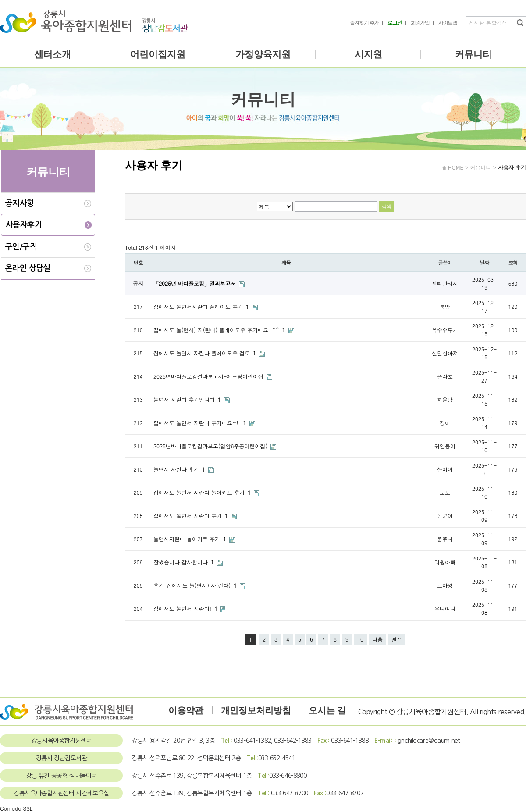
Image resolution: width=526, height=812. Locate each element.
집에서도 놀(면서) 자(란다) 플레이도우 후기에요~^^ (220, 330)
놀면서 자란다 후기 (180, 469)
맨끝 (397, 639)
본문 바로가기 (0, 0)
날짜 (485, 262)
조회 (513, 262)
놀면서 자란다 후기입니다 (188, 399)
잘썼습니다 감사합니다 (185, 562)
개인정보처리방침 (256, 710)
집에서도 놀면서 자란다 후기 (192, 516)
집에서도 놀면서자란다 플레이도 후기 (202, 307)
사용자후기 (24, 225)
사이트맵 (448, 23)
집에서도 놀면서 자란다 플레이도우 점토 (206, 353)
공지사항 (20, 203)
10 (360, 639)
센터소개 (53, 54)
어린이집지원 (158, 54)
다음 (377, 639)
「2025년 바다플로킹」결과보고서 (195, 283)
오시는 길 (327, 710)
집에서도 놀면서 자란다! (186, 608)
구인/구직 (21, 247)
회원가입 (420, 23)
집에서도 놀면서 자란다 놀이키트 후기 (203, 492)
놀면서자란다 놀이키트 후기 (191, 539)
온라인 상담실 (28, 268)
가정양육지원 (263, 54)
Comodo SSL (16, 808)
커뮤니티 (473, 54)
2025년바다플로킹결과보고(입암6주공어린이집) (211, 446)
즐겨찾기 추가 (364, 23)
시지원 (368, 54)
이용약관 (186, 710)
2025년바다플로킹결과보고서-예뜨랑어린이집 (209, 376)
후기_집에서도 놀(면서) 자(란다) (196, 585)
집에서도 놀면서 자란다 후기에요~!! (201, 423)
